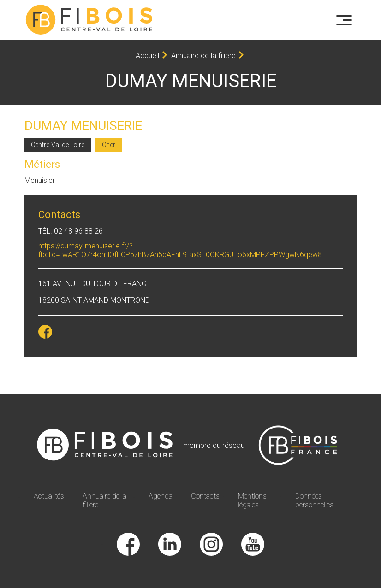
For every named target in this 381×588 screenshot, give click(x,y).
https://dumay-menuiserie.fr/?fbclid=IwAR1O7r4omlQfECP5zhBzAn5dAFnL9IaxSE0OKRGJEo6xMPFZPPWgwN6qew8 (180, 250)
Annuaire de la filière (203, 56)
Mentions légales (252, 500)
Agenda (161, 496)
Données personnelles (314, 500)
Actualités (49, 496)
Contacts (205, 496)
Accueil (147, 56)
